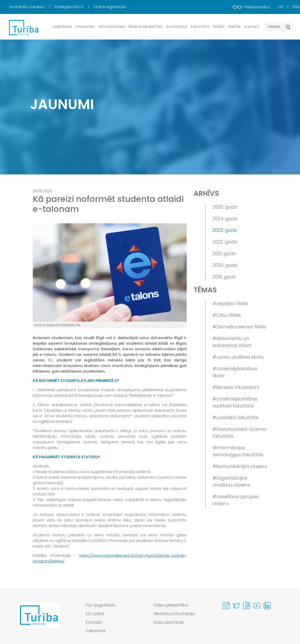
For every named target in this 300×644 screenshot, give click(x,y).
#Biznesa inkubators (236, 387)
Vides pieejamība (171, 605)
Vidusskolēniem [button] (112, 27)
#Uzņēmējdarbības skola (235, 372)
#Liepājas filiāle (230, 304)
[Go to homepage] (38, 619)
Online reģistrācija (110, 7)
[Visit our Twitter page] (236, 606)
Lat (281, 7)
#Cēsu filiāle (227, 315)
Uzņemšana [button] (62, 27)
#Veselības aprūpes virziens (236, 500)
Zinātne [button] (234, 27)
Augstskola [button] (177, 27)
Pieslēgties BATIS (70, 7)
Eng (296, 7)
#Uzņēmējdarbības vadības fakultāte (235, 402)
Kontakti (252, 27)
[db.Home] (23, 28)
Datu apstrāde (169, 622)
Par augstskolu (101, 605)
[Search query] (279, 27)
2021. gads (224, 254)
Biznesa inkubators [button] (146, 27)
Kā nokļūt (95, 614)
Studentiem (85, 27)
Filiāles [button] (219, 27)
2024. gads (225, 219)
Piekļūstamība (251, 7)
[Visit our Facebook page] (247, 606)
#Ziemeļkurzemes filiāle (239, 327)
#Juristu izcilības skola (238, 357)
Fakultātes (200, 27)
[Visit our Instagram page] (226, 606)
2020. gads (225, 265)
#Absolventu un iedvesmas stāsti (232, 342)
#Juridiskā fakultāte (235, 417)
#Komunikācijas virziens (240, 466)
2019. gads (224, 277)
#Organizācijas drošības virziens (231, 481)
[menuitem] (31, 7)
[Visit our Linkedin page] (267, 606)
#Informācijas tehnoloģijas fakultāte (238, 451)
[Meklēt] (288, 27)
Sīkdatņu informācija (175, 614)
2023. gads (225, 230)
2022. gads (225, 242)
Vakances (96, 631)
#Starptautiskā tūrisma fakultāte (240, 433)
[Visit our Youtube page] (257, 606)
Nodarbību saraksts (27, 7)
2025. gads (225, 207)
